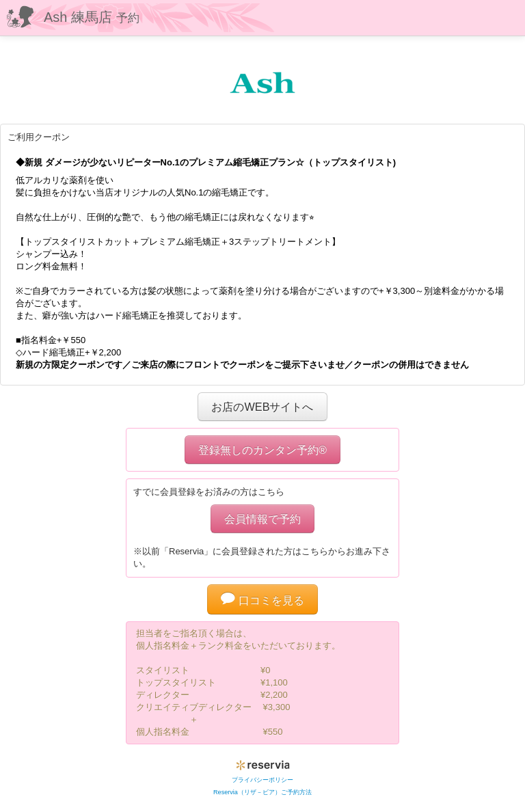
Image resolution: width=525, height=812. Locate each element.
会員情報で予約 (262, 519)
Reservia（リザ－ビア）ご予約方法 (262, 792)
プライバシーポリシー (262, 780)
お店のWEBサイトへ (262, 407)
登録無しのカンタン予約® (262, 450)
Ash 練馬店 (92, 17)
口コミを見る (262, 600)
